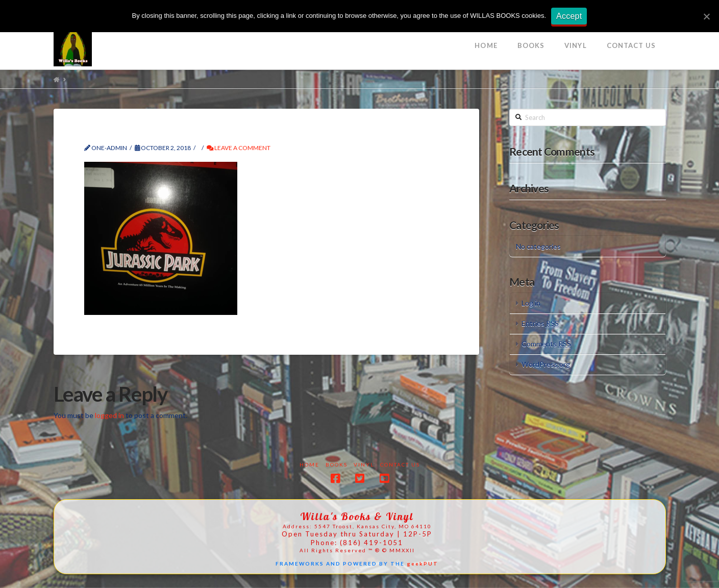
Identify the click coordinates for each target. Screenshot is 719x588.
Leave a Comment (239, 148)
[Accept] (706, 16)
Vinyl (364, 464)
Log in (531, 303)
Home (309, 464)
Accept (569, 16)
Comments (546, 344)
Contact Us (400, 464)
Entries (540, 323)
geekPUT (423, 563)
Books (337, 464)
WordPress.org (546, 364)
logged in (109, 415)
